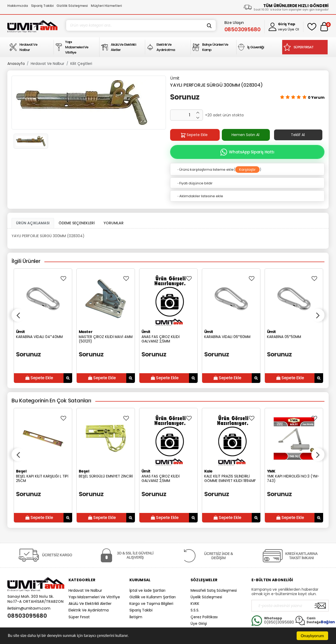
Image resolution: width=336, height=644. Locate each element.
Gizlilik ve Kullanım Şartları (153, 597)
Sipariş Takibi (42, 6)
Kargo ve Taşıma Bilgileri (151, 604)
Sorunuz (185, 97)
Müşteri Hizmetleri (106, 6)
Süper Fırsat (79, 617)
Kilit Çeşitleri (81, 64)
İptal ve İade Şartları (147, 590)
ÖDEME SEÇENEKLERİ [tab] (77, 223)
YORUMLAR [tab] (114, 223)
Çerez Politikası (204, 617)
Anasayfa (16, 64)
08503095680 (27, 616)
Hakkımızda (18, 6)
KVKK (195, 604)
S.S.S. (195, 610)
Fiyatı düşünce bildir (195, 183)
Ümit (175, 78)
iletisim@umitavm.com (29, 608)
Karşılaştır (247, 170)
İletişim (136, 617)
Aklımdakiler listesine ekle (200, 196)
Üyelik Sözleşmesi (206, 597)
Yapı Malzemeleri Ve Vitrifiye (94, 597)
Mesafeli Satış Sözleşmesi (214, 590)
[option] (89, 103)
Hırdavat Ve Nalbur (48, 64)
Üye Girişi (199, 624)
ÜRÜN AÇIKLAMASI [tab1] (33, 223)
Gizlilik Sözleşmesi (72, 6)
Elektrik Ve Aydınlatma (89, 610)
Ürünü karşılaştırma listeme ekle (205, 170)
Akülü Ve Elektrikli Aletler (90, 604)
